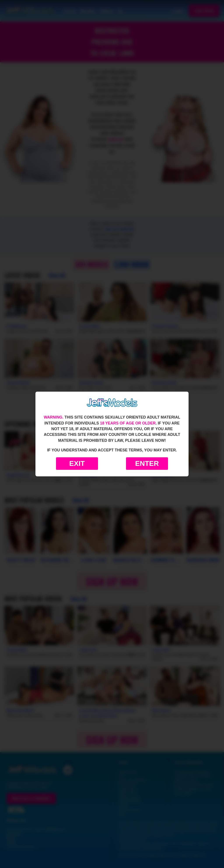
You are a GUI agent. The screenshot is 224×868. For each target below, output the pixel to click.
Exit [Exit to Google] (77, 463)
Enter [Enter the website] (147, 463)
